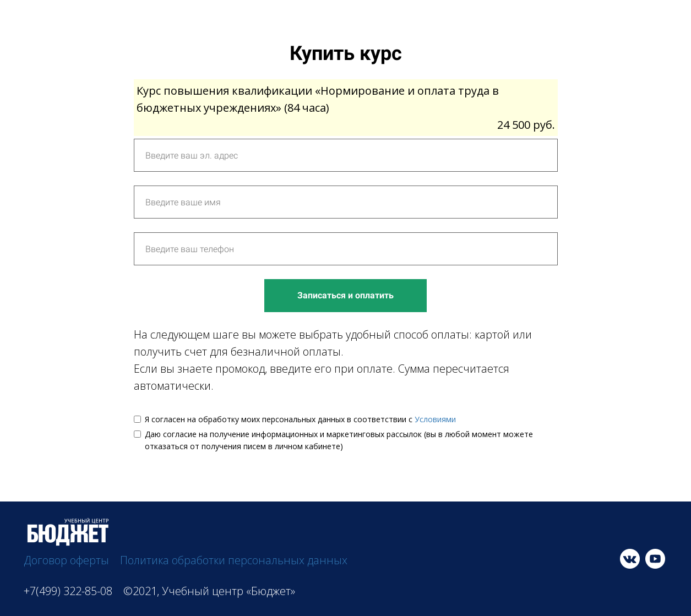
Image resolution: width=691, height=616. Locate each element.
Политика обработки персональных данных (234, 560)
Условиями (435, 419)
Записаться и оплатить (345, 295)
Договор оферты (66, 560)
